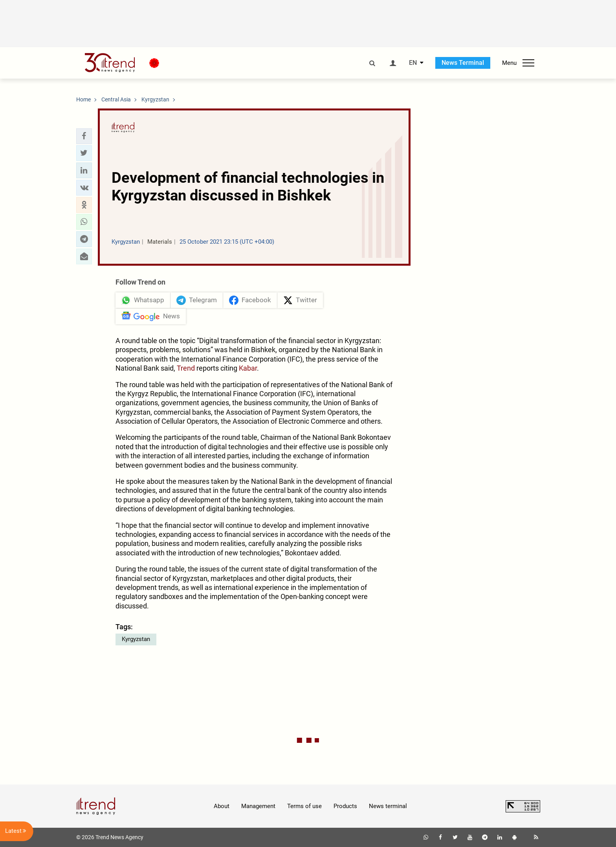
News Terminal (463, 63)
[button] (84, 136)
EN (413, 63)
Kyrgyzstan (136, 639)
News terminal (388, 806)
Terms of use (304, 806)
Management (258, 806)
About (222, 806)
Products (345, 806)
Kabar (248, 368)
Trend (186, 368)
